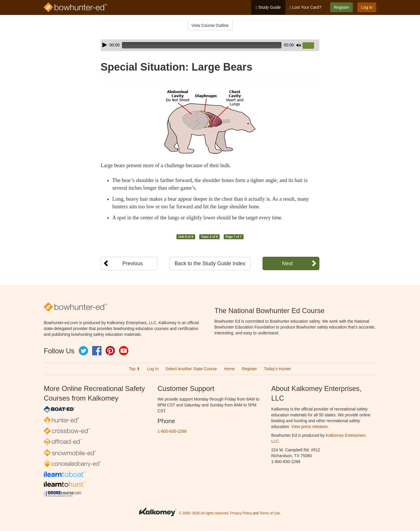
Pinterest (110, 351)
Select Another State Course (191, 369)
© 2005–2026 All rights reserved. (204, 513)
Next (287, 263)
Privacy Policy (241, 513)
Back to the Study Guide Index (210, 263)
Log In (367, 7)
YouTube (124, 351)
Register (342, 7)
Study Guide (268, 7)
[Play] (105, 45)
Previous (132, 263)
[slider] (202, 45)
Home (229, 369)
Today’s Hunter (278, 369)
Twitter (83, 351)
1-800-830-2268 (172, 431)
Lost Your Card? (306, 7)
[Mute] (299, 45)
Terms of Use (270, 513)
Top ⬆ (134, 369)
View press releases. (310, 427)
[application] (210, 45)
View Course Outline (210, 25)
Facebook (97, 351)
